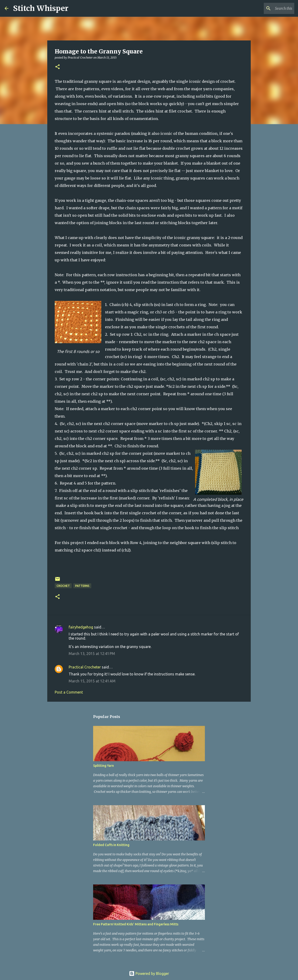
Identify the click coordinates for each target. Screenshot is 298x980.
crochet (63, 586)
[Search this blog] (270, 8)
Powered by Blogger (149, 973)
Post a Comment (69, 692)
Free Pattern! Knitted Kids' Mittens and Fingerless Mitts (136, 924)
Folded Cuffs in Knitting (111, 845)
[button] (58, 67)
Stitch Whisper (41, 8)
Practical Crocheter (85, 667)
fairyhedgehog (81, 627)
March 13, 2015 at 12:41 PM (92, 654)
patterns (82, 586)
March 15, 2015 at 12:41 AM (92, 681)
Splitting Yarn (103, 766)
